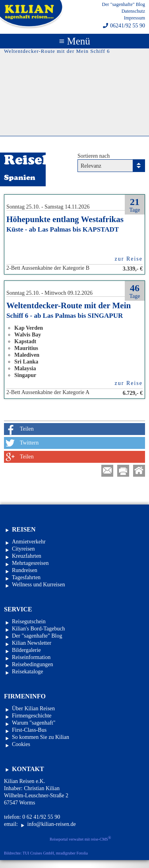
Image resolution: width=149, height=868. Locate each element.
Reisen (24, 529)
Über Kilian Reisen (33, 709)
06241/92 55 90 (128, 26)
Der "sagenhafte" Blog (124, 4)
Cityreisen (23, 549)
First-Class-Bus (29, 730)
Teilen (27, 429)
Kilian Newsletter (32, 643)
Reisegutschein (29, 622)
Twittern (29, 443)
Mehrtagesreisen (30, 563)
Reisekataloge (28, 672)
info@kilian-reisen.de (52, 824)
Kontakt (28, 769)
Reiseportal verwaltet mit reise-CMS (80, 839)
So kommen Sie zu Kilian (41, 737)
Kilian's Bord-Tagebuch (38, 629)
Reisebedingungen (32, 664)
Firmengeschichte (32, 716)
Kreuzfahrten (27, 556)
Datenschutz (133, 11)
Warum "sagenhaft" (34, 723)
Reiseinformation (31, 657)
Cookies (21, 744)
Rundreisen (25, 570)
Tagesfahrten (26, 577)
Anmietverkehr (29, 542)
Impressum (134, 18)
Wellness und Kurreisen (38, 585)
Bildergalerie (26, 650)
